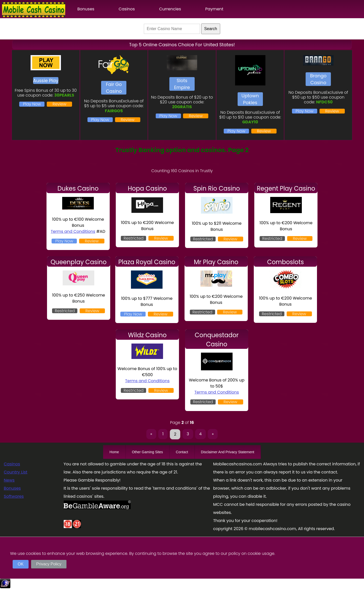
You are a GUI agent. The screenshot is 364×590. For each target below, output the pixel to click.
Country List (16, 472)
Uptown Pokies (250, 99)
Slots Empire (182, 84)
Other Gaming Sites (147, 452)
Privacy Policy (49, 564)
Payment (214, 9)
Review (60, 104)
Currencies (170, 9)
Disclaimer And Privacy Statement (228, 452)
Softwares (14, 496)
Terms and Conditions (73, 231)
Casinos (127, 9)
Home (114, 452)
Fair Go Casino (114, 88)
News (9, 480)
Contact (182, 452)
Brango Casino (318, 79)
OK (21, 564)
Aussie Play (46, 81)
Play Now (32, 104)
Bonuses (86, 9)
